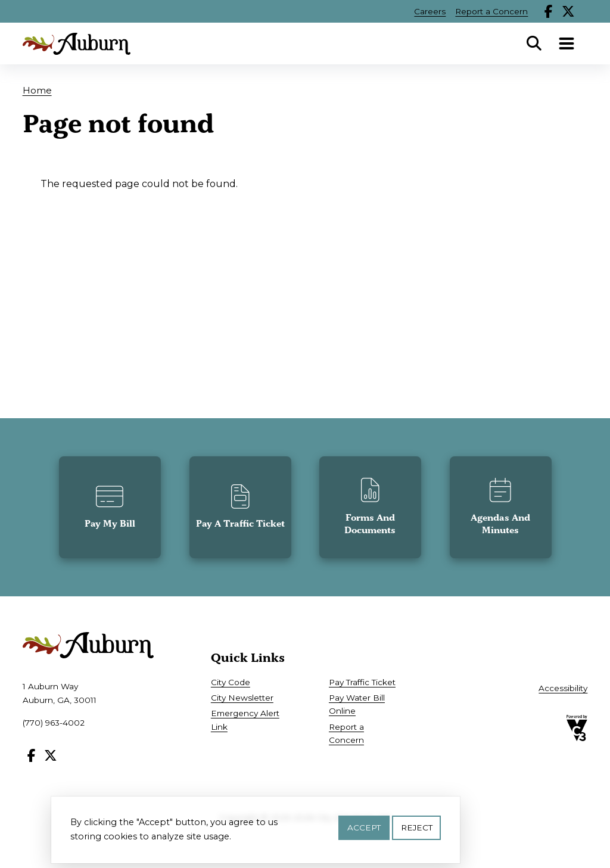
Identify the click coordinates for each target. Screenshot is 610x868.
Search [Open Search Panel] (534, 43)
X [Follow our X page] (568, 11)
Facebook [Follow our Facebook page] (549, 11)
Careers (430, 11)
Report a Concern (491, 11)
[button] (110, 507)
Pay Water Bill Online (357, 704)
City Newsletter (242, 698)
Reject (417, 830)
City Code (231, 682)
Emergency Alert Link (245, 720)
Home (37, 91)
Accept (364, 830)
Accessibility (563, 688)
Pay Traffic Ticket (362, 682)
